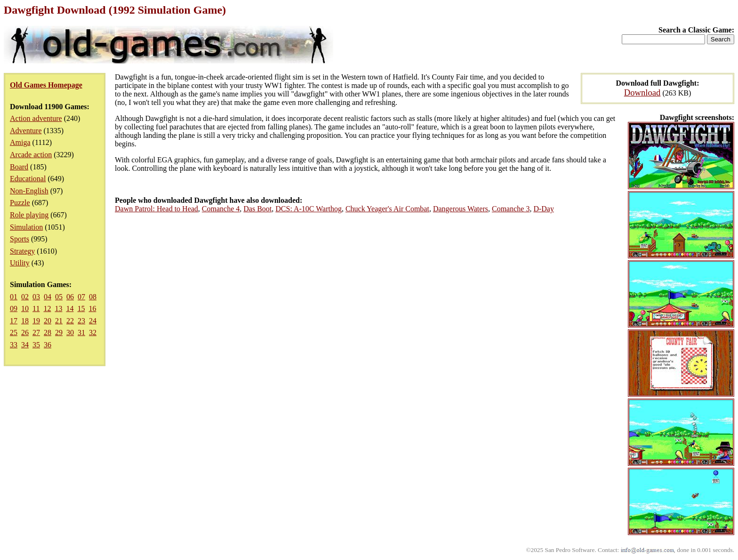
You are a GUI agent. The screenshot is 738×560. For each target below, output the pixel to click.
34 (25, 345)
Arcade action (31, 155)
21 (59, 321)
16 (92, 308)
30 (70, 332)
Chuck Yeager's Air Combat (387, 209)
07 (81, 297)
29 (59, 332)
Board (19, 167)
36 (48, 345)
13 (58, 308)
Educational (28, 179)
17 (14, 321)
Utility (20, 263)
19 (36, 321)
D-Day (544, 209)
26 (25, 332)
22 (70, 321)
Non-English (29, 191)
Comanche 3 (511, 209)
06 (70, 297)
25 (14, 332)
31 (81, 332)
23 (81, 321)
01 (14, 297)
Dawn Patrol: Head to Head (156, 209)
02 (25, 297)
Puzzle (20, 203)
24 (93, 321)
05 (59, 297)
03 (36, 297)
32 (93, 332)
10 (25, 308)
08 (93, 297)
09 (14, 308)
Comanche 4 (221, 209)
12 (47, 308)
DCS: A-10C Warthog (309, 209)
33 (14, 345)
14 (70, 308)
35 (36, 345)
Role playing (29, 215)
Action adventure (36, 118)
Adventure (26, 131)
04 (48, 297)
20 (48, 321)
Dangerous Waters (461, 209)
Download (642, 92)
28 (48, 332)
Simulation (26, 227)
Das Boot (257, 209)
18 (25, 321)
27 (36, 332)
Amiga (20, 142)
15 (81, 308)
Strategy (22, 251)
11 (36, 308)
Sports (20, 239)
